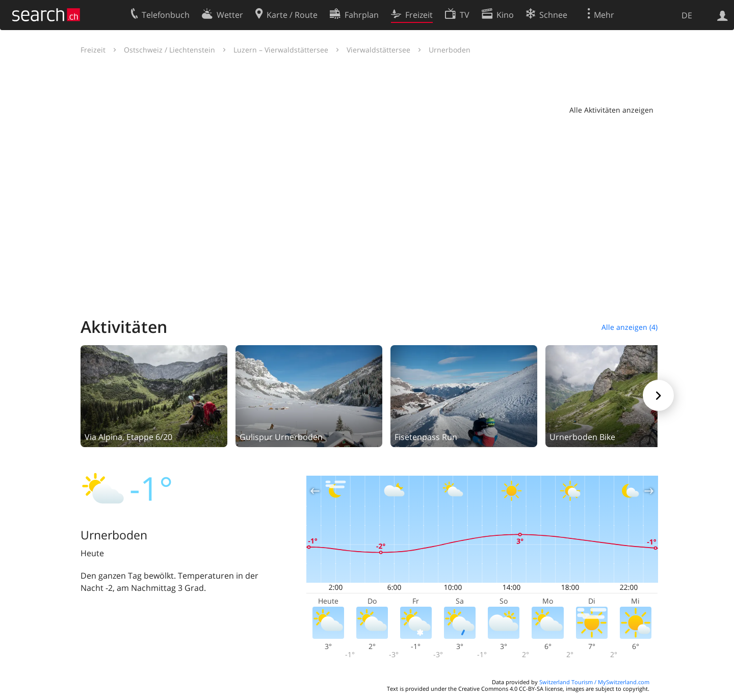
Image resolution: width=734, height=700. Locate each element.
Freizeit (93, 50)
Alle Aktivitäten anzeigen (611, 110)
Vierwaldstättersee (378, 50)
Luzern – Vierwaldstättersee (281, 50)
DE (687, 15)
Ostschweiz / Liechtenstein (169, 50)
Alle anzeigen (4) (630, 327)
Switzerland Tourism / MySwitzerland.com (594, 682)
